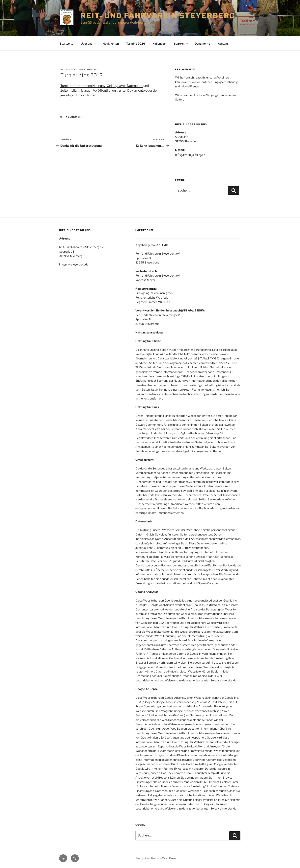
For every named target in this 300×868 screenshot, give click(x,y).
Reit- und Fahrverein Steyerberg (158, 16)
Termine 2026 (136, 44)
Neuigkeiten (111, 44)
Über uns (88, 44)
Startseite (67, 44)
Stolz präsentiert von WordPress (156, 858)
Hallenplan (159, 44)
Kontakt (223, 44)
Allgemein (74, 117)
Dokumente (202, 44)
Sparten (181, 44)
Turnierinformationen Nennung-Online (88, 86)
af (95, 70)
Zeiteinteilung (70, 91)
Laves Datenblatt (130, 86)
